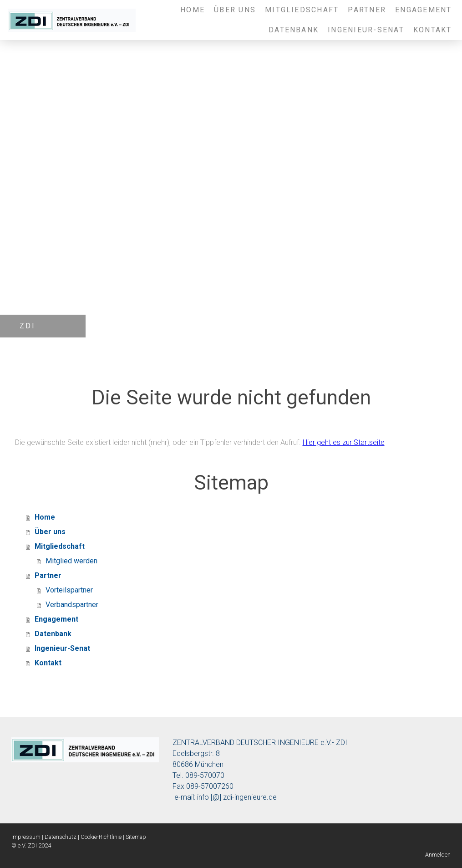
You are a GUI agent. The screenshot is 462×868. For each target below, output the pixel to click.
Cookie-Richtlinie (101, 837)
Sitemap (136, 837)
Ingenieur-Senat (366, 30)
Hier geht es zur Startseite (344, 442)
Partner (367, 10)
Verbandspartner (72, 605)
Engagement (423, 10)
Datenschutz (61, 837)
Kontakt (433, 30)
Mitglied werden (71, 561)
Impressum (26, 837)
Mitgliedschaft (302, 10)
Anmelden (438, 855)
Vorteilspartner (69, 590)
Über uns (235, 10)
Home (193, 10)
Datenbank (294, 30)
